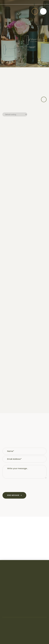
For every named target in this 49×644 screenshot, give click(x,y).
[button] (35, 11)
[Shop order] (15, 114)
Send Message (13, 495)
